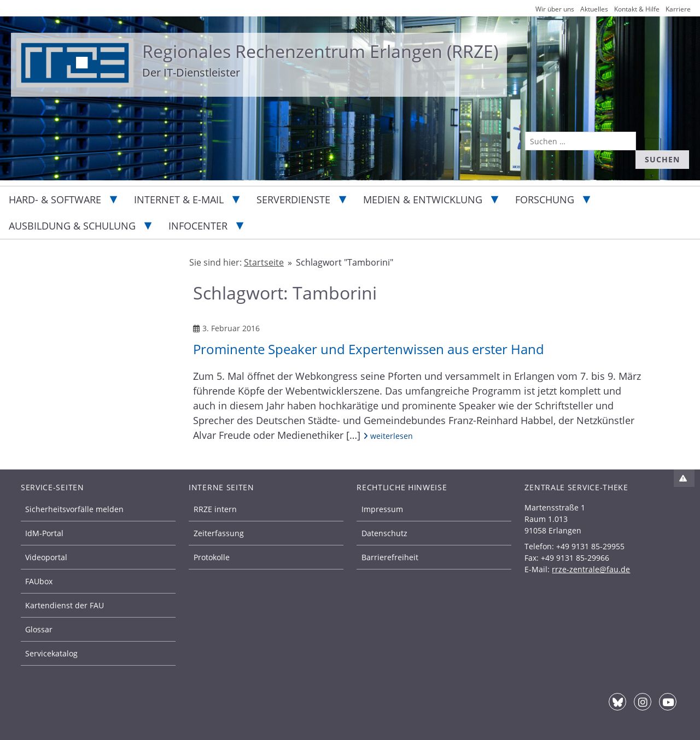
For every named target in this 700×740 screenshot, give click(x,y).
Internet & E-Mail (179, 199)
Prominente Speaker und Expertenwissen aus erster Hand (369, 349)
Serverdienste (293, 199)
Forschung (545, 199)
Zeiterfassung (219, 533)
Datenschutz (384, 533)
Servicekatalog (51, 653)
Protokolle (212, 557)
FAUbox (39, 581)
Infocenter (198, 226)
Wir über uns (555, 9)
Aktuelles (594, 9)
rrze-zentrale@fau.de (591, 569)
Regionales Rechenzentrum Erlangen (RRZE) (320, 51)
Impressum (382, 509)
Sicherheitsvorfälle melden (74, 509)
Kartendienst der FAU (65, 605)
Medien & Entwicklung (423, 199)
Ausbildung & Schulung (72, 226)
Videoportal (46, 557)
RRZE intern (215, 509)
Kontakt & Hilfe (637, 9)
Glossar (39, 629)
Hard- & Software (55, 199)
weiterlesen (388, 436)
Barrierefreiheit (390, 557)
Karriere (678, 9)
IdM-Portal (44, 533)
